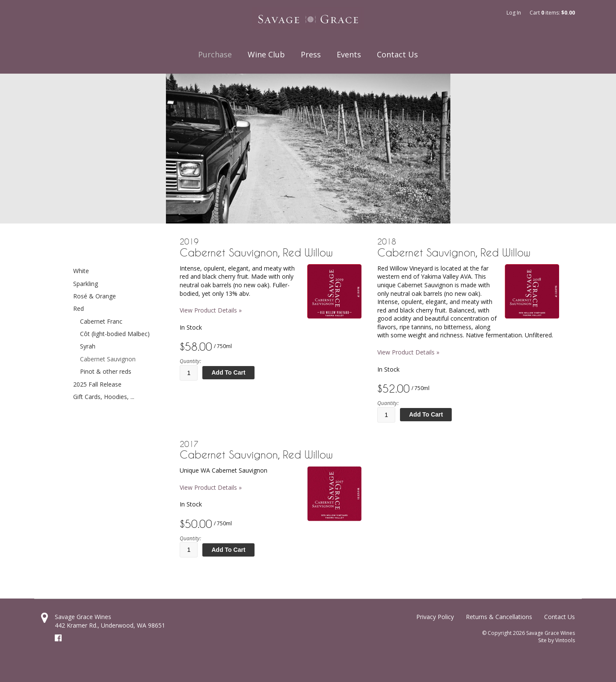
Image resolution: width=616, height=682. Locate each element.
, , (110, 625)
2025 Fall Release (97, 384)
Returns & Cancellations (499, 617)
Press (311, 54)
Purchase (215, 54)
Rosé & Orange (95, 296)
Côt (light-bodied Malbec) (115, 334)
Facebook (58, 638)
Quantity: (190, 361)
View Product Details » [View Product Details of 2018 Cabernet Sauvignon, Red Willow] (408, 352)
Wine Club (266, 54)
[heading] (271, 248)
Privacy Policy (435, 617)
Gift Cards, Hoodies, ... (104, 397)
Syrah (88, 346)
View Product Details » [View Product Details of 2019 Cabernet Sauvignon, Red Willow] (211, 310)
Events (349, 54)
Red (78, 308)
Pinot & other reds (106, 371)
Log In (514, 13)
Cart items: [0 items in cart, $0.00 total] (552, 13)
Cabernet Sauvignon (108, 359)
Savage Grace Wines (83, 617)
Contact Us (397, 54)
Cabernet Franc (101, 321)
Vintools (565, 640)
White (81, 271)
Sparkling (86, 284)
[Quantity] (189, 373)
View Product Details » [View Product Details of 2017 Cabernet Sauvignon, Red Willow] (211, 487)
